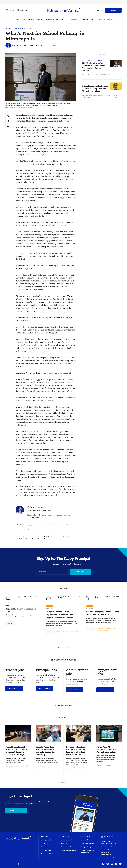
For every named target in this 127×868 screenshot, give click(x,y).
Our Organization (47, 840)
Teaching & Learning (55, 20)
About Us (44, 836)
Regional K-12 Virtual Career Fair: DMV (21, 610)
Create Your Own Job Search (63, 706)
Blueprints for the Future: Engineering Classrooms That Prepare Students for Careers (59, 615)
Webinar (49, 609)
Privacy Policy (81, 864)
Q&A (31, 28)
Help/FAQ (64, 843)
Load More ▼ (64, 783)
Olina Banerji (70, 768)
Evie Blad (99, 766)
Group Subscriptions (88, 847)
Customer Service (67, 847)
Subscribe (113, 10)
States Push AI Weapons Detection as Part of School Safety (107, 749)
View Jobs (14, 688)
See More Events (63, 648)
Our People (45, 847)
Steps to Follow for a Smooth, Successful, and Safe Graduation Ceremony (45, 751)
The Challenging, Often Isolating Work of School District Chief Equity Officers (93, 67)
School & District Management (94, 60)
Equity (30, 525)
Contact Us (65, 836)
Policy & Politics (36, 20)
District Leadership (34, 530)
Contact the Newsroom (68, 850)
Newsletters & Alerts (88, 843)
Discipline (50, 525)
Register (10, 623)
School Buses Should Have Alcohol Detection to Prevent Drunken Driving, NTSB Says (16, 751)
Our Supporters (46, 850)
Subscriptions (86, 840)
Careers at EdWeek (47, 854)
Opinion (85, 20)
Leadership (20, 20)
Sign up (81, 572)
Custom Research (108, 858)
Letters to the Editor (67, 840)
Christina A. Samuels (23, 45)
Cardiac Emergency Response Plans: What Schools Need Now (103, 613)
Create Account (16, 810)
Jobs (93, 20)
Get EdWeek (85, 836)
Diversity (39, 525)
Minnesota (48, 530)
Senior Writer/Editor (33, 511)
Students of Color (63, 525)
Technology (73, 20)
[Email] (52, 572)
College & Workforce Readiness (66, 606)
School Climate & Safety (16, 28)
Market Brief (105, 20)
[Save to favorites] (8, 121)
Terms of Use (67, 864)
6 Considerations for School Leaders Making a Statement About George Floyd (95, 88)
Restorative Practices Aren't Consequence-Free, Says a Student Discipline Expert (76, 751)
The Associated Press (12, 766)
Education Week (46, 511)
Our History (44, 843)
